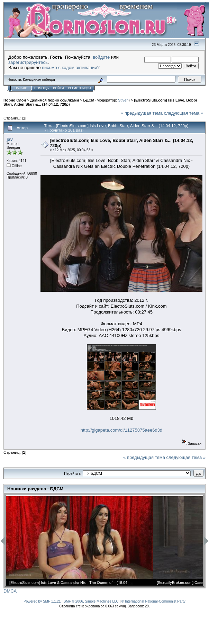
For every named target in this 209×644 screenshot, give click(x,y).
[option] (80, 541)
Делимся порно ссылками (54, 100)
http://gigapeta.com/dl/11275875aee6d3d (121, 430)
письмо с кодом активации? (71, 68)
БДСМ (89, 100)
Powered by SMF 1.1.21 (42, 601)
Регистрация (79, 88)
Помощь (42, 88)
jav (10, 139)
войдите (101, 57)
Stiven (123, 100)
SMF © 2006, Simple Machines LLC (91, 601)
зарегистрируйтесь (28, 62)
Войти (58, 88)
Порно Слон (15, 100)
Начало (21, 88)
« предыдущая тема (142, 113)
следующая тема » (184, 113)
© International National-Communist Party (153, 601)
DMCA (10, 591)
